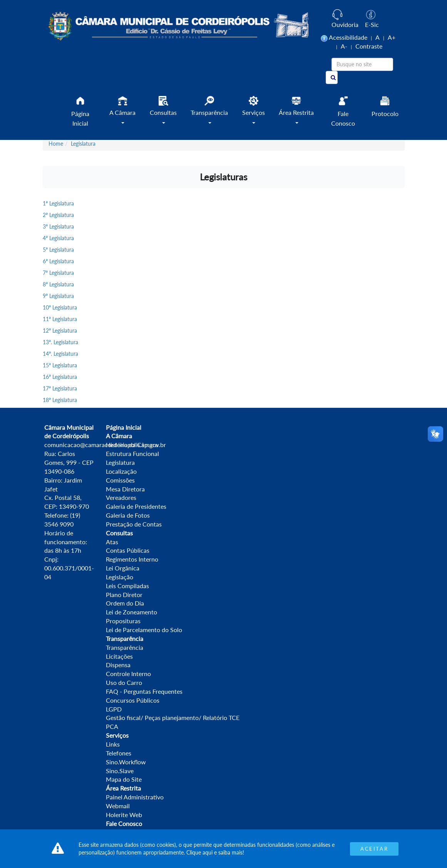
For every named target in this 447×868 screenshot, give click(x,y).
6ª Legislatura (58, 261)
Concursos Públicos (133, 700)
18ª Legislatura (60, 400)
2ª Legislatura (58, 215)
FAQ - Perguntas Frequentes (144, 691)
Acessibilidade (348, 37)
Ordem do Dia (125, 603)
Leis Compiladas (127, 586)
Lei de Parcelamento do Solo (144, 630)
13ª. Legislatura (60, 342)
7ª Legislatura (58, 273)
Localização (121, 471)
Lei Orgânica (123, 568)
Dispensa (118, 665)
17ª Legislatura (60, 388)
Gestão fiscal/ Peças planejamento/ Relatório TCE (173, 717)
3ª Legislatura (58, 226)
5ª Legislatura (58, 250)
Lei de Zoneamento (131, 612)
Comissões (120, 480)
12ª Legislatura (60, 331)
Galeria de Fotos (128, 515)
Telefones (119, 753)
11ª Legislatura (60, 319)
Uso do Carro (124, 682)
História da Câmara (132, 445)
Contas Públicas (128, 550)
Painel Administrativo (135, 797)
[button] (123, 113)
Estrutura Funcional (132, 453)
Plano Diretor (124, 595)
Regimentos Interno (132, 559)
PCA (112, 726)
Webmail (118, 806)
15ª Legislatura (60, 365)
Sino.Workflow (126, 762)
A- (344, 46)
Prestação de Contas (134, 524)
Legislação (120, 577)
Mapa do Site (124, 779)
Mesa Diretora (125, 489)
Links (113, 744)
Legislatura (83, 144)
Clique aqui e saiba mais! (215, 852)
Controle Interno (128, 674)
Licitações (119, 656)
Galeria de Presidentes (136, 506)
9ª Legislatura (58, 296)
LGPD (114, 709)
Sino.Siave (120, 771)
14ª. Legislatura (60, 354)
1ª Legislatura (58, 203)
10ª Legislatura (60, 307)
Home (56, 144)
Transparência (125, 647)
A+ (392, 37)
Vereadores (121, 497)
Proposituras (123, 621)
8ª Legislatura (58, 284)
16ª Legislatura (60, 377)
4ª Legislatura (58, 238)
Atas (112, 542)
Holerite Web (124, 815)
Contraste (369, 46)
